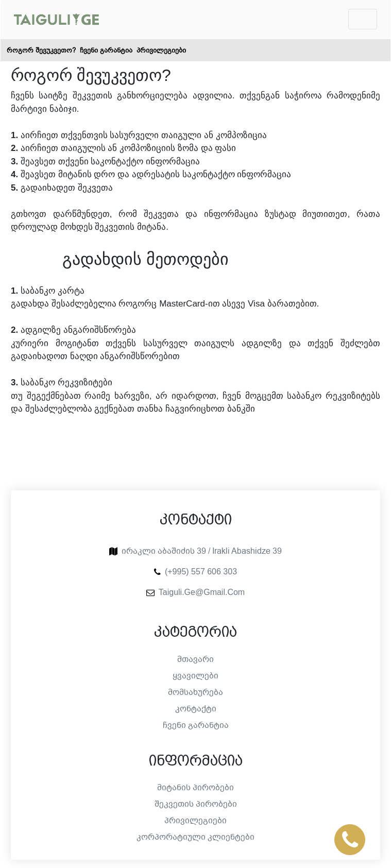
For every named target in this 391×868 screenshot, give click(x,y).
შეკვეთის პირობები (196, 804)
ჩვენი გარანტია (106, 50)
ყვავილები (195, 676)
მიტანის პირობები (195, 788)
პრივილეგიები (161, 50)
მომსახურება (195, 692)
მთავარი (195, 659)
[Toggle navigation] (363, 19)
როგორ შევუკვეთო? (41, 50)
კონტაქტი (196, 709)
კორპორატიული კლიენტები (195, 837)
